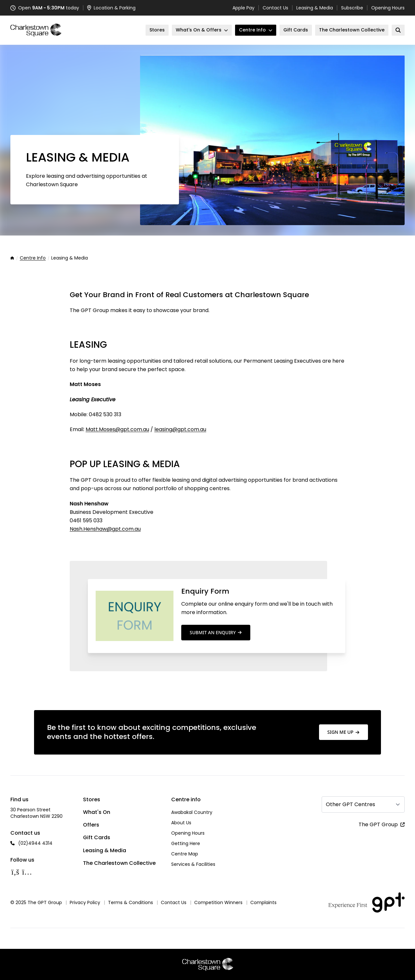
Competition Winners (218, 902)
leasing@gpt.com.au (180, 429)
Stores (92, 799)
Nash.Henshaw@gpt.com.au (105, 529)
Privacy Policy (85, 902)
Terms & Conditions (130, 902)
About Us (181, 823)
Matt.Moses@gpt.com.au (117, 429)
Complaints (263, 902)
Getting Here (186, 843)
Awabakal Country (192, 812)
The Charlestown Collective (119, 863)
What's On (97, 812)
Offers (91, 825)
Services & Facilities (193, 864)
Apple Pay (243, 8)
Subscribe (352, 8)
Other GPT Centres (350, 804)
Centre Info (33, 258)
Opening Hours (388, 8)
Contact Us (275, 8)
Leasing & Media (315, 8)
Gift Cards (97, 837)
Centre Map (185, 854)
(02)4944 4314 (35, 843)
